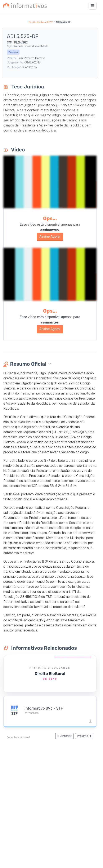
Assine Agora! (50, 236)
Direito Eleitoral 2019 (41, 22)
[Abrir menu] (93, 6)
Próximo (84, 736)
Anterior (64, 736)
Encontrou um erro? (18, 737)
